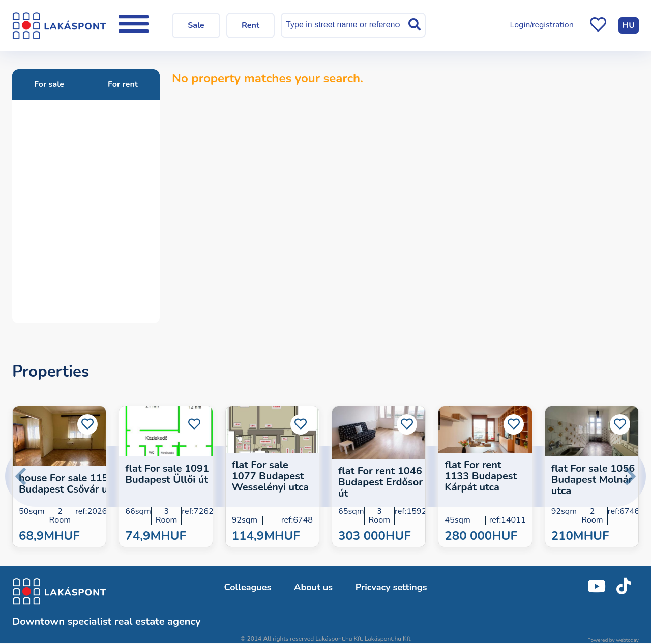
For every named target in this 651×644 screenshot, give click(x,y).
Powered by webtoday (613, 640)
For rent (123, 84)
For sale (49, 84)
